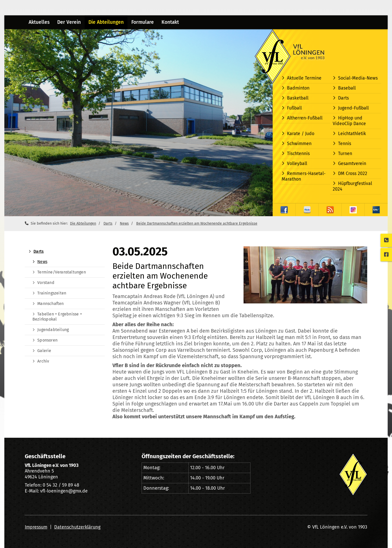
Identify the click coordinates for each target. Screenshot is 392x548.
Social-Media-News (358, 78)
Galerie (44, 351)
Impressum (36, 527)
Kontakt (170, 22)
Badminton (298, 88)
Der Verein (69, 22)
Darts (343, 98)
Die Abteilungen (106, 22)
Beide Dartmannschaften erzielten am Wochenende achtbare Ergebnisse (197, 223)
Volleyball (297, 164)
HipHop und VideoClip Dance (349, 121)
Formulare (143, 22)
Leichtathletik (352, 134)
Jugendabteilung (53, 330)
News (124, 223)
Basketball (298, 98)
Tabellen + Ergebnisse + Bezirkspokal (57, 317)
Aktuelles (39, 22)
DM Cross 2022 (353, 174)
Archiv (43, 361)
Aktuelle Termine (304, 78)
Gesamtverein (352, 164)
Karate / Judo (301, 134)
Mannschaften (50, 304)
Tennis (345, 144)
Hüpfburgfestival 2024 (352, 186)
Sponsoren (47, 340)
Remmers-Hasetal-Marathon (304, 176)
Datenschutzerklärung (77, 527)
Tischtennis (298, 154)
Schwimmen (299, 144)
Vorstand (46, 283)
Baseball (347, 88)
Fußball (294, 108)
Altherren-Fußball (305, 118)
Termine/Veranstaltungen (62, 272)
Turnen (345, 154)
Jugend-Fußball (353, 108)
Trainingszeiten (52, 293)
